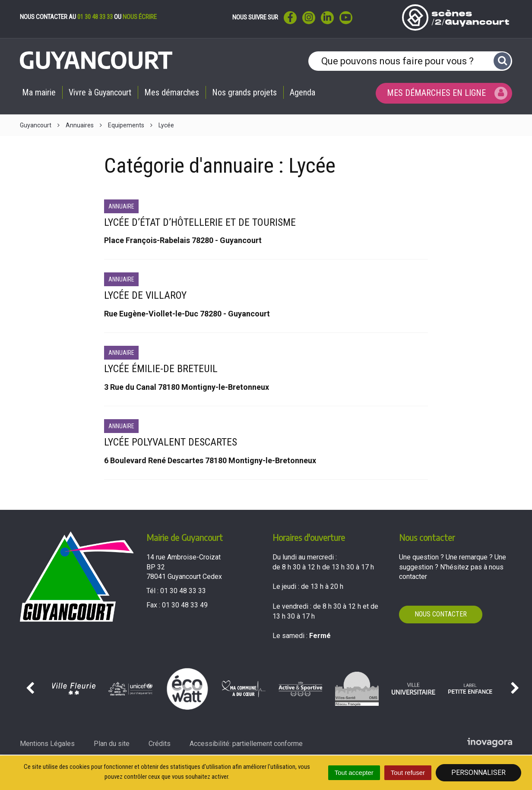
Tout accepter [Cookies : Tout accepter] (354, 773)
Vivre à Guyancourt (100, 92)
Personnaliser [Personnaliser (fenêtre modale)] (478, 773)
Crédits (160, 744)
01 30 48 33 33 (95, 17)
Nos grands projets (244, 92)
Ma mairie (39, 92)
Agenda (302, 92)
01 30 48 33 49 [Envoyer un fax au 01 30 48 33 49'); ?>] (185, 605)
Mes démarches (172, 92)
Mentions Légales (47, 744)
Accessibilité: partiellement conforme (246, 744)
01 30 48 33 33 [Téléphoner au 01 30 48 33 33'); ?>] (183, 591)
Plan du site (112, 744)
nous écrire (140, 17)
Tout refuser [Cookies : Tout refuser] (408, 773)
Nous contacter (441, 614)
